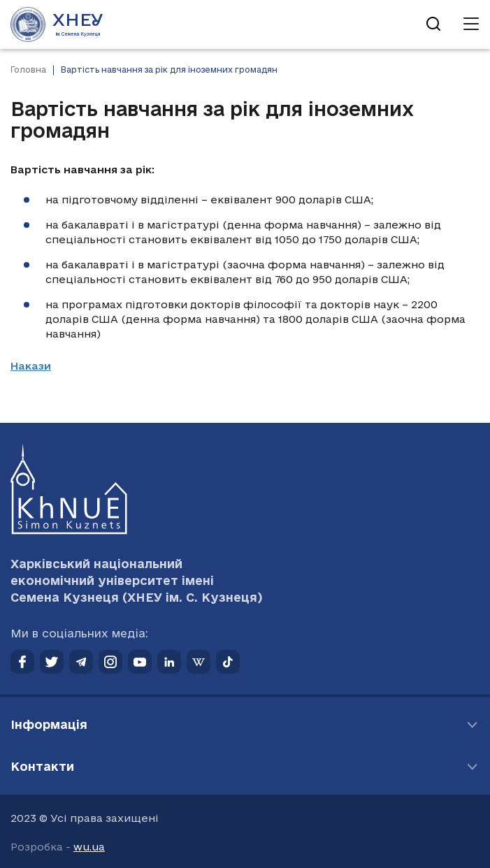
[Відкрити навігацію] (471, 24)
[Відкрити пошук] (433, 24)
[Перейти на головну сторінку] (57, 24)
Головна (28, 70)
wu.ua (89, 847)
